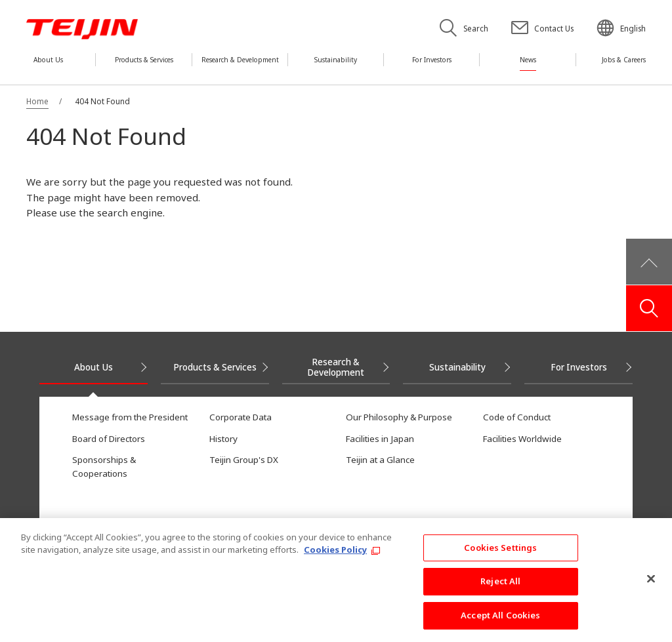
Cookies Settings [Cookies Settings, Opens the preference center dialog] (500, 555)
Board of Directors (109, 439)
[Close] (651, 586)
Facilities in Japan (380, 439)
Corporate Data (241, 417)
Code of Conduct (517, 417)
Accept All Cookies (500, 623)
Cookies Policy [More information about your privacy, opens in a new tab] (335, 558)
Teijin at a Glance (380, 460)
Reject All (500, 590)
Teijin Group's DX (244, 460)
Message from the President (130, 417)
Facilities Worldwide (522, 439)
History (223, 439)
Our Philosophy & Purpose (399, 417)
